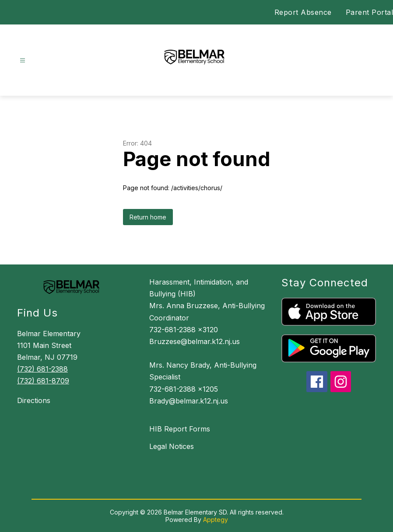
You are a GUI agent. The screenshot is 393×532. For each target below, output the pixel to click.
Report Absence (303, 12)
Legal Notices (172, 446)
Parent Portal (370, 12)
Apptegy (216, 520)
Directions (34, 400)
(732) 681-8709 (43, 381)
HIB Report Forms (180, 429)
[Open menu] (23, 61)
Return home (148, 217)
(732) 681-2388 (42, 369)
